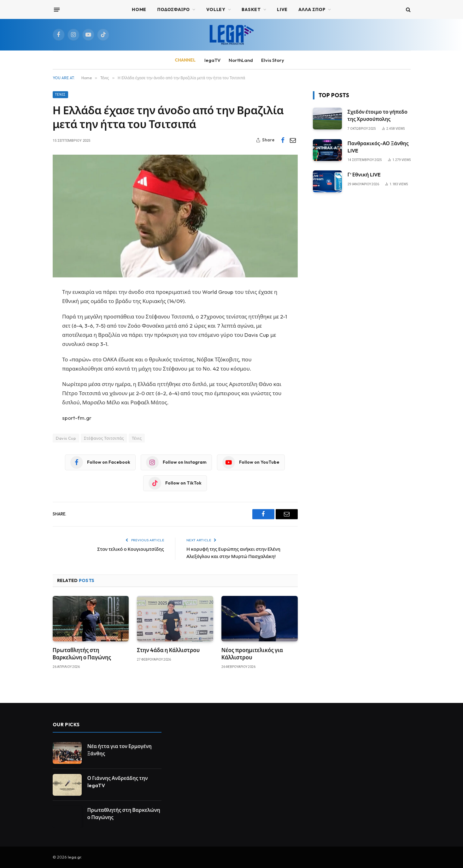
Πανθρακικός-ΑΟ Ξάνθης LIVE (378, 147)
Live (282, 9)
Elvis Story (273, 60)
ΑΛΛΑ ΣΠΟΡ (312, 9)
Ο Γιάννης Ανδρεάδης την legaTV (118, 782)
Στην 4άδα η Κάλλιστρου (168, 650)
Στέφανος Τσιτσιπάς (104, 438)
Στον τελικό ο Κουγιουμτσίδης (131, 549)
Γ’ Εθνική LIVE (364, 175)
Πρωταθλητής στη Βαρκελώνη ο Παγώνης (82, 654)
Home (139, 9)
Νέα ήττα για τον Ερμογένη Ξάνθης (120, 750)
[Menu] (56, 9)
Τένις (60, 95)
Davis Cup (66, 438)
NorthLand (241, 60)
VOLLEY (216, 9)
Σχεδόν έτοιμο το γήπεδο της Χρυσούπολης (378, 115)
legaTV (212, 60)
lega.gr (74, 857)
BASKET (251, 9)
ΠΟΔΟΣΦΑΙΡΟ (173, 9)
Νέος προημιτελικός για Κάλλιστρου (252, 654)
